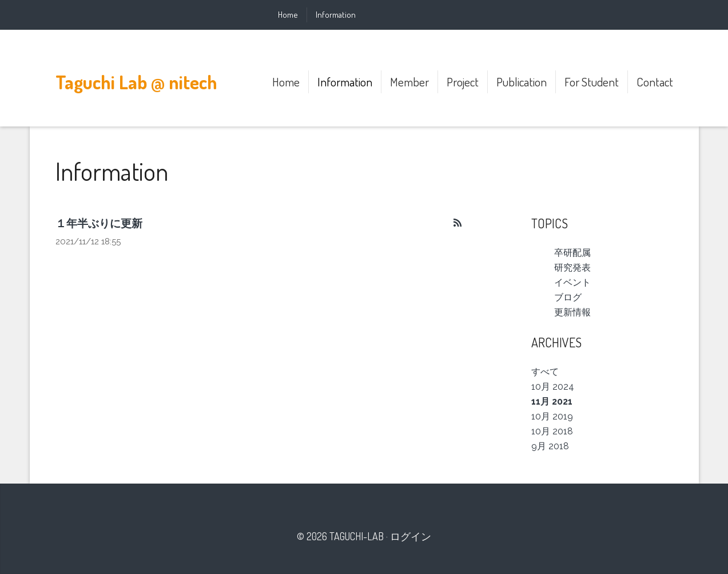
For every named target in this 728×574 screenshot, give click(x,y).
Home (288, 15)
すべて (545, 372)
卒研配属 (572, 253)
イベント (572, 282)
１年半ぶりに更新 (99, 223)
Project (463, 82)
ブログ (568, 297)
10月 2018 (552, 431)
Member (409, 82)
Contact (655, 82)
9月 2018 (550, 446)
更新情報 (572, 312)
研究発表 (572, 268)
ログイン (411, 536)
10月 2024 (553, 387)
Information (336, 15)
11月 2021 (552, 401)
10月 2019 (552, 416)
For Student (592, 82)
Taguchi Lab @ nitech (136, 82)
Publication (522, 82)
